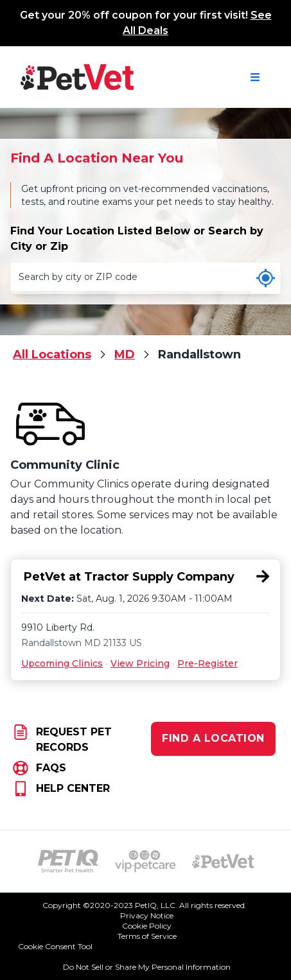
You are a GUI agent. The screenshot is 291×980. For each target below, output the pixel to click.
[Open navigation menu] (255, 77)
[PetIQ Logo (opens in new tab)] (69, 861)
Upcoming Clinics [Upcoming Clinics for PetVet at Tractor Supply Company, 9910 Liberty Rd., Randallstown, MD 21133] (62, 663)
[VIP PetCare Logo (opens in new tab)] (146, 861)
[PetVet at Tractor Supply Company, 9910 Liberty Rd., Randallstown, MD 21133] (145, 577)
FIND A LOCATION (213, 738)
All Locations (52, 354)
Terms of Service (147, 936)
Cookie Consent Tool (55, 946)
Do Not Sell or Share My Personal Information (147, 967)
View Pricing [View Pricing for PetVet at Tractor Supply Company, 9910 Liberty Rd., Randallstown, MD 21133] (140, 663)
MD (125, 354)
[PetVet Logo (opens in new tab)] (223, 861)
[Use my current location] (266, 278)
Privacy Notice (147, 915)
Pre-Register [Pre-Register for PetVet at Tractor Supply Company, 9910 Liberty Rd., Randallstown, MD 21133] (207, 663)
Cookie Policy (147, 926)
